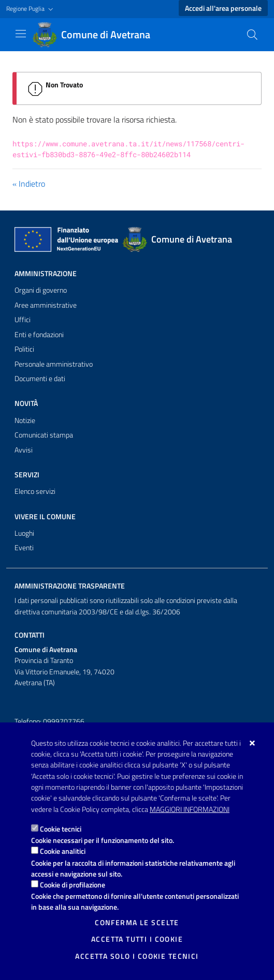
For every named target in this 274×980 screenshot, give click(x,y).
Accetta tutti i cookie (137, 939)
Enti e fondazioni (39, 335)
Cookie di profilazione (73, 885)
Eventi (24, 548)
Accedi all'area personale (223, 8)
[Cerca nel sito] (252, 35)
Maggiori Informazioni (190, 809)
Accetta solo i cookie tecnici (137, 956)
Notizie (25, 420)
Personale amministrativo (54, 364)
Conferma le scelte (137, 923)
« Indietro (29, 184)
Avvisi (24, 450)
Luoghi (24, 533)
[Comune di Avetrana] (97, 35)
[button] (31, 9)
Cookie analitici (63, 851)
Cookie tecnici (61, 829)
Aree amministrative (46, 305)
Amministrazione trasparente (70, 586)
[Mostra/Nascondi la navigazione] (21, 34)
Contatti (30, 635)
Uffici (23, 320)
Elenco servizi (35, 491)
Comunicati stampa (44, 435)
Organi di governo (41, 290)
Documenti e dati (40, 379)
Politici (24, 349)
